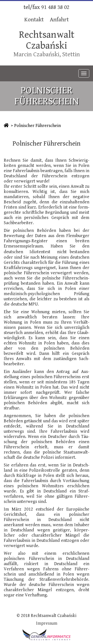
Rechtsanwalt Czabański (47, 40)
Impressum (47, 623)
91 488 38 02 (55, 7)
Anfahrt (59, 20)
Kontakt (34, 20)
